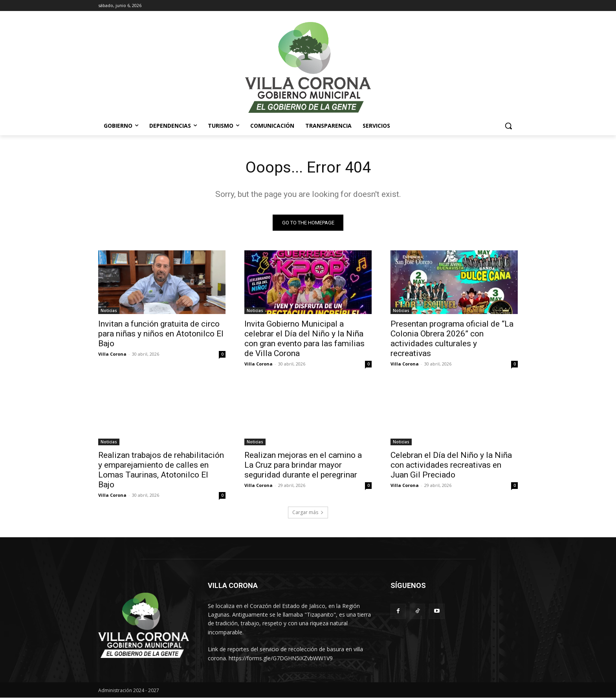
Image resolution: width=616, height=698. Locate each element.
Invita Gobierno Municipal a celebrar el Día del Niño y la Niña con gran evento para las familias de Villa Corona (304, 339)
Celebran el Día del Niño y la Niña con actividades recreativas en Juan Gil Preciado (451, 465)
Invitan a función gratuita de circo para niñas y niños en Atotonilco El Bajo (161, 334)
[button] (508, 126)
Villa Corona (112, 354)
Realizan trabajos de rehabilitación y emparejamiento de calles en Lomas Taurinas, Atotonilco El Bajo (161, 470)
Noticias (109, 311)
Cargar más (308, 513)
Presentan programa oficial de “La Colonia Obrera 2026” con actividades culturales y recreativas (452, 339)
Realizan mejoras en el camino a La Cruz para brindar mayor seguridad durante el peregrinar (303, 465)
